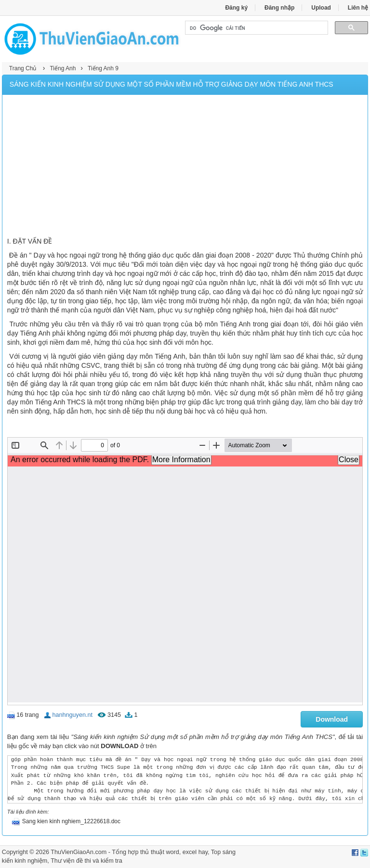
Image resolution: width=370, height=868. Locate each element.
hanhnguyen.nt (73, 715)
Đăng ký (236, 8)
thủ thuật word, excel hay (174, 852)
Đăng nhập (279, 8)
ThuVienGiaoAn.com (79, 852)
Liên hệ (358, 8)
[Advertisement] (185, 167)
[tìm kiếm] (256, 28)
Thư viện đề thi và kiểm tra (86, 861)
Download (332, 719)
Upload (321, 8)
